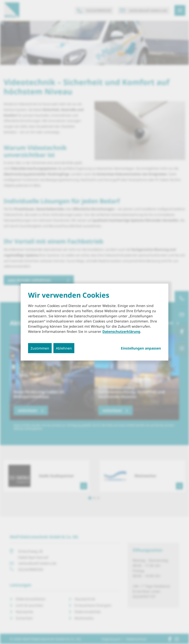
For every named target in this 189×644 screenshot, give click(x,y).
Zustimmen (40, 348)
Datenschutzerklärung (121, 331)
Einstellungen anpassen (141, 348)
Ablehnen (64, 348)
